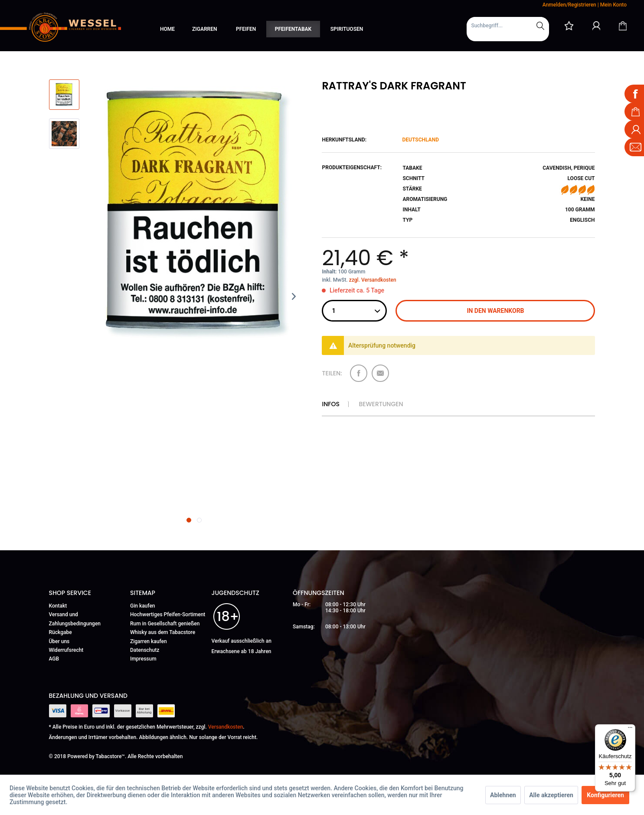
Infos (330, 404)
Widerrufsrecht (66, 650)
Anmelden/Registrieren (569, 5)
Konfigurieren (605, 795)
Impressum (143, 659)
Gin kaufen (143, 606)
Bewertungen (381, 404)
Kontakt (58, 606)
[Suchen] (540, 26)
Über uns (59, 641)
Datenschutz (145, 650)
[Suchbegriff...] (508, 26)
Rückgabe (60, 632)
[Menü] (630, 730)
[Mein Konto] (596, 26)
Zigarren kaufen (149, 641)
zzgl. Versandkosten (373, 280)
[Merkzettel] (569, 26)
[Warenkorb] (623, 26)
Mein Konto (613, 5)
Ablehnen (503, 795)
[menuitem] (508, 29)
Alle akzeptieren (551, 795)
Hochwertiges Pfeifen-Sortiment (168, 615)
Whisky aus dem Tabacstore (163, 632)
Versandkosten (226, 727)
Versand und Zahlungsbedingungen (75, 619)
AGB (54, 659)
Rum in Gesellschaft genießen (165, 624)
